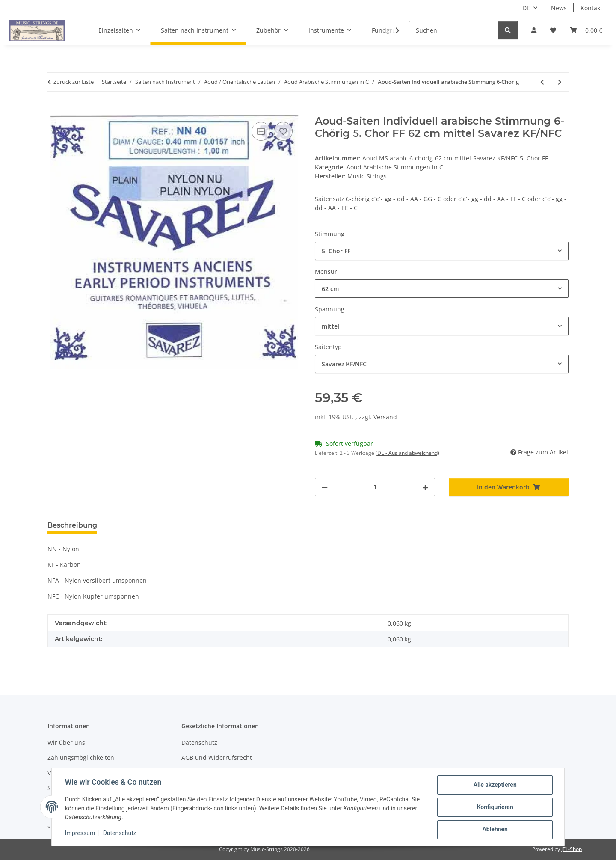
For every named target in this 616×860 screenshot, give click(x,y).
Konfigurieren (494, 807)
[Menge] (375, 487)
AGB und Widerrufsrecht (217, 758)
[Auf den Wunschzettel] (283, 131)
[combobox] (442, 251)
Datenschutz (120, 833)
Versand (385, 417)
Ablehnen (494, 830)
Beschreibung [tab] (72, 525)
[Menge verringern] (325, 487)
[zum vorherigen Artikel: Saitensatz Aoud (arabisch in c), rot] (542, 82)
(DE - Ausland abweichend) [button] (407, 453)
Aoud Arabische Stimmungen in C (395, 167)
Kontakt (591, 8)
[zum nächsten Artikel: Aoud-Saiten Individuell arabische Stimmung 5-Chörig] (560, 82)
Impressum (80, 833)
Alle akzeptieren (494, 785)
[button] (534, 30)
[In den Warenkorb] (54, 110)
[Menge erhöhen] (425, 487)
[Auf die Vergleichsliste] (261, 131)
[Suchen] (454, 30)
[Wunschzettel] (553, 30)
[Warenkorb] (586, 30)
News (559, 8)
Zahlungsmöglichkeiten (81, 758)
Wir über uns (66, 743)
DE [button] (526, 8)
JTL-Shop (572, 849)
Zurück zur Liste (74, 82)
